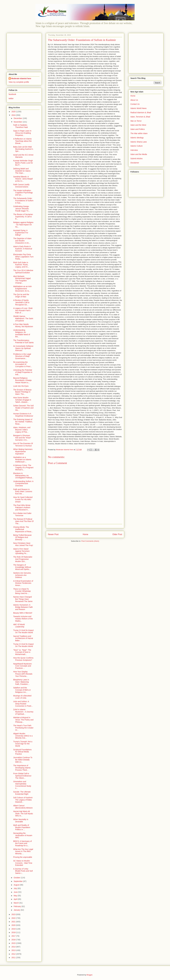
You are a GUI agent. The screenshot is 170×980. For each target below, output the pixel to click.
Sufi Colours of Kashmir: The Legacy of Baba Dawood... (23, 800)
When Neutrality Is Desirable (21, 821)
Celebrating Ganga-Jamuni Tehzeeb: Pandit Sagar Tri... (22, 209)
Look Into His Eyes (21, 386)
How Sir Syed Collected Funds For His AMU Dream (23, 499)
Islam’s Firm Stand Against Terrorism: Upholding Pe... (22, 551)
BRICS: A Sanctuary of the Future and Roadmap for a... (22, 843)
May (16, 896)
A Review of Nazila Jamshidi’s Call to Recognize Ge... (21, 302)
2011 (14, 958)
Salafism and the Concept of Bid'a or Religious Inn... (22, 690)
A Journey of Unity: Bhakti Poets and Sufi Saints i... (23, 871)
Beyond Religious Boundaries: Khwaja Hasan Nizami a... (22, 380)
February (18, 906)
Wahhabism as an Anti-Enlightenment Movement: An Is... (23, 289)
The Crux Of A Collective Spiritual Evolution (23, 271)
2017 (14, 936)
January (17, 910)
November (18, 122)
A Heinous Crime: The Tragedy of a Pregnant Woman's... (23, 468)
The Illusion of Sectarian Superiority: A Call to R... (23, 217)
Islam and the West (138, 125)
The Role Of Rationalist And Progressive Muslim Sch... (23, 559)
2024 (14, 115)
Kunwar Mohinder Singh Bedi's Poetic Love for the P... (23, 163)
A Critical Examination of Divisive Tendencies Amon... (23, 583)
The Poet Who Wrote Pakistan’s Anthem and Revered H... (22, 507)
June (16, 892)
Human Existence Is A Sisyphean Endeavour (23, 415)
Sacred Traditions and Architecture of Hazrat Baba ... (23, 638)
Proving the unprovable (23, 857)
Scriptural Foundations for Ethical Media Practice (22, 752)
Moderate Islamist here (21, 78)
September (18, 881)
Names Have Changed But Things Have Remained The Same (23, 599)
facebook (12, 94)
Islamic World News (139, 108)
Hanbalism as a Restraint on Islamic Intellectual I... (22, 460)
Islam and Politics (138, 129)
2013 (14, 950)
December (18, 118)
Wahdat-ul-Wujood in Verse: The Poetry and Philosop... (23, 720)
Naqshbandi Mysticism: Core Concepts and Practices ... (23, 666)
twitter (11, 98)
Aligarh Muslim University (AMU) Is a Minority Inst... (23, 736)
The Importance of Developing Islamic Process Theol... (22, 768)
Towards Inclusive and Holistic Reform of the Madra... (23, 619)
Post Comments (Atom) (90, 541)
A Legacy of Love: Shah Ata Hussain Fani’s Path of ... (23, 310)
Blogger (89, 975)
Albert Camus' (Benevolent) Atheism (23, 807)
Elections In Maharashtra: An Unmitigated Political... (23, 476)
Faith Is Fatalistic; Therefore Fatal (20, 126)
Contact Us (135, 104)
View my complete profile (19, 82)
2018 (14, 932)
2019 (14, 929)
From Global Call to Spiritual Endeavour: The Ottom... (22, 776)
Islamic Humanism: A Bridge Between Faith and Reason (23, 607)
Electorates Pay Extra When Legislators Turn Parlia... (23, 257)
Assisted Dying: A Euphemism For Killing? (21, 233)
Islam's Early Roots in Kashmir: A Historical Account (23, 249)
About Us (134, 100)
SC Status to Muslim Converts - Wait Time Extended (23, 863)
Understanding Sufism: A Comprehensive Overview (23, 484)
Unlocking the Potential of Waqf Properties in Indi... (23, 372)
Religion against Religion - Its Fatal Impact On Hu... (23, 225)
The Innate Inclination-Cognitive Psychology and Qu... (23, 193)
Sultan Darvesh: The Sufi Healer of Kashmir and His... (23, 408)
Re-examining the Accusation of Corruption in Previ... (23, 364)
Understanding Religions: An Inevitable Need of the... (22, 333)
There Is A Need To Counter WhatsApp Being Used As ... (22, 591)
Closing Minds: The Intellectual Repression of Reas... (23, 529)
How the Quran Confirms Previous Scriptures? (23, 659)
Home (86, 534)
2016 (14, 940)
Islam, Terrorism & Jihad (140, 117)
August (17, 885)
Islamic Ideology (137, 138)
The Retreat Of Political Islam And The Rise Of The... (23, 521)
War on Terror (136, 121)
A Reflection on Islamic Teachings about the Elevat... (23, 141)
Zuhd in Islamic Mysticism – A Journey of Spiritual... (23, 712)
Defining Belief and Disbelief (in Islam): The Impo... (22, 171)
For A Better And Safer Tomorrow (22, 514)
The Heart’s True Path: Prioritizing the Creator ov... (23, 728)
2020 (14, 925)
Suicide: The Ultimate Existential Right (22, 793)
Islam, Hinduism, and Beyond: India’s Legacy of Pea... (22, 430)
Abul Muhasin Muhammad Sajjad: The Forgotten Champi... (22, 280)
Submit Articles (137, 159)
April (16, 899)
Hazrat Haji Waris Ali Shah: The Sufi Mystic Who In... (23, 814)
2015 (14, 943)
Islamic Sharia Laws (139, 142)
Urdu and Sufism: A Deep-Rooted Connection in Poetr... (23, 704)
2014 (14, 947)
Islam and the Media (139, 154)
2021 (14, 922)
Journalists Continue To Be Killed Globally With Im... (23, 760)
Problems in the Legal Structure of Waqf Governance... (22, 356)
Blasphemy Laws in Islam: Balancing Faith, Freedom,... (21, 682)
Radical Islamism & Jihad (141, 113)
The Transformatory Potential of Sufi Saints (23, 341)
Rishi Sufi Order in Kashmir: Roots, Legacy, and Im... (21, 265)
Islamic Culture (137, 146)
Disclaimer (135, 163)
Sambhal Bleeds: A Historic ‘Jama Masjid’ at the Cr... (23, 179)
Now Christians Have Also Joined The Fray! (23, 544)
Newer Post (53, 534)
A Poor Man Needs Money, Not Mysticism (23, 325)
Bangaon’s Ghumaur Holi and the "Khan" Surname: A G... (22, 438)
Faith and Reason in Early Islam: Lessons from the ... (23, 492)
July (16, 888)
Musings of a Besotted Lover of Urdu (22, 697)
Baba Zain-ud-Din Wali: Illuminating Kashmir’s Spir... (23, 149)
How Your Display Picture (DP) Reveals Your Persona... (23, 674)
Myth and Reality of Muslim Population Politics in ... (22, 827)
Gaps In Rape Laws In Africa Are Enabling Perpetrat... (22, 133)
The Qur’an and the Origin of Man (21, 296)
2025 (14, 112)
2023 (14, 914)
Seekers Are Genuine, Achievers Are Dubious (22, 575)
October (17, 878)
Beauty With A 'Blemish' (23, 613)
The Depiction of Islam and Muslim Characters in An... (22, 241)
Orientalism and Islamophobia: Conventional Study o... (22, 785)
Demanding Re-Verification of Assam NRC (23, 835)
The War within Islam (139, 133)
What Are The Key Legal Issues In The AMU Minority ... (23, 851)
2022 (14, 918)
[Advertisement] (25, 50)
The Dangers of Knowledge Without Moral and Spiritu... (22, 567)
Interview (134, 150)
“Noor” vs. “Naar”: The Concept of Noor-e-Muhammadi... (22, 652)
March (16, 903)
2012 (14, 954)
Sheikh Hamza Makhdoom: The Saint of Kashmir (23, 318)
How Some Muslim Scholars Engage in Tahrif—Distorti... (22, 400)
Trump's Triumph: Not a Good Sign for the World (23, 744)
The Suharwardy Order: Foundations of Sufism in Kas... (23, 201)
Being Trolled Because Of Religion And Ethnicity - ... (22, 537)
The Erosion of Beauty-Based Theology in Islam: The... (23, 392)
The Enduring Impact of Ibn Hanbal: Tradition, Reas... (23, 422)
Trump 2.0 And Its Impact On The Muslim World (23, 631)
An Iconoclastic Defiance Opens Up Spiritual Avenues (23, 348)
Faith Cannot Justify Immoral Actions (21, 186)
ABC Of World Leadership (19, 626)
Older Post (117, 534)
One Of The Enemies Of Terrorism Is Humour (23, 445)
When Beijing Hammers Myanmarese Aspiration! (23, 451)
